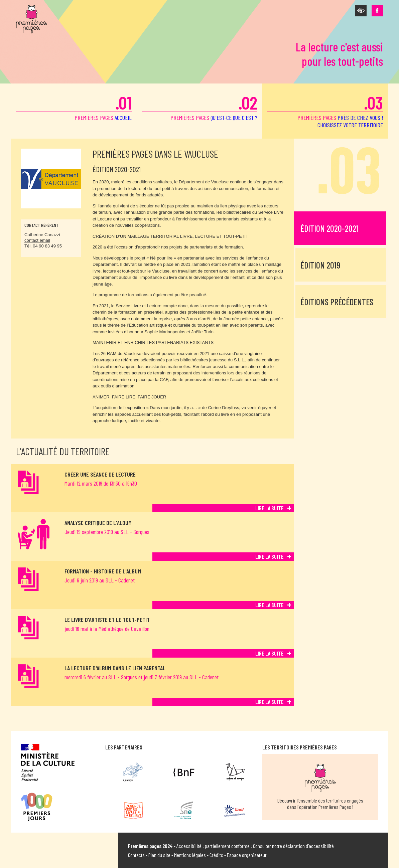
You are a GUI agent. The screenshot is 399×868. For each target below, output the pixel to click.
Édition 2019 (320, 265)
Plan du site (159, 855)
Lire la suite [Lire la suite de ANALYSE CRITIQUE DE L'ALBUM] (270, 556)
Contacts (136, 855)
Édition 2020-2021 (329, 228)
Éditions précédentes (337, 302)
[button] (361, 11)
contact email (37, 240)
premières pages (74, 106)
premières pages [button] (325, 110)
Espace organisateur (247, 855)
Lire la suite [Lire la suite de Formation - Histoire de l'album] (270, 605)
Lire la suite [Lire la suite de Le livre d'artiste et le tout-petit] (270, 653)
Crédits (216, 855)
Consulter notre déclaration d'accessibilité (293, 846)
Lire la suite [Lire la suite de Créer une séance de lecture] (270, 508)
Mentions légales (190, 855)
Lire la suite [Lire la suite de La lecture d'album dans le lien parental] (270, 702)
